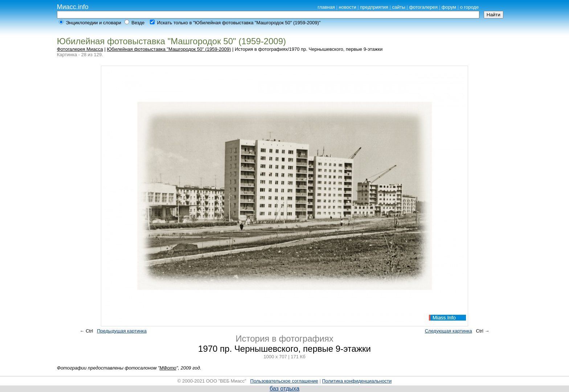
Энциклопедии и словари (93, 23)
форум (449, 7)
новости (348, 7)
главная (326, 7)
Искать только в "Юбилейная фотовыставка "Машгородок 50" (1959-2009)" (239, 23)
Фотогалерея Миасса (80, 49)
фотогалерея (423, 7)
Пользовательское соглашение (284, 381)
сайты (399, 7)
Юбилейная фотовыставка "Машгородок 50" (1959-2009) (169, 49)
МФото (168, 368)
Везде (138, 23)
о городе (470, 7)
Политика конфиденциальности (357, 381)
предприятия (374, 7)
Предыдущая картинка (122, 331)
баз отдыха (284, 389)
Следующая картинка (449, 331)
